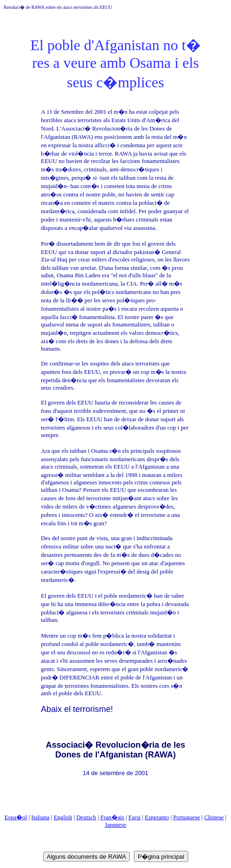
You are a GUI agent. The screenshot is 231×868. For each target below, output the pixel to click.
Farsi (134, 817)
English (63, 817)
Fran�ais (112, 817)
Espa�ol (16, 817)
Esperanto (157, 817)
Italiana (40, 817)
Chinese (214, 817)
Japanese (115, 825)
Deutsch (86, 817)
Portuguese (187, 817)
